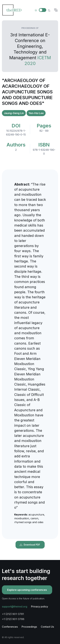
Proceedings (29, 627)
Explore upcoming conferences (27, 590)
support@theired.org (15, 607)
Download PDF (30, 545)
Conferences (10, 627)
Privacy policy (40, 607)
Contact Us (47, 627)
